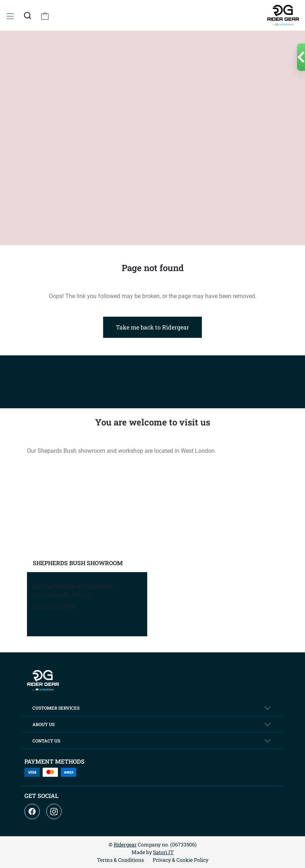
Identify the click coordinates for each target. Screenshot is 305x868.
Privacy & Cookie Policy (181, 860)
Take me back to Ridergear (152, 327)
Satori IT (163, 852)
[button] (28, 15)
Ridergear (125, 844)
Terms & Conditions (120, 860)
